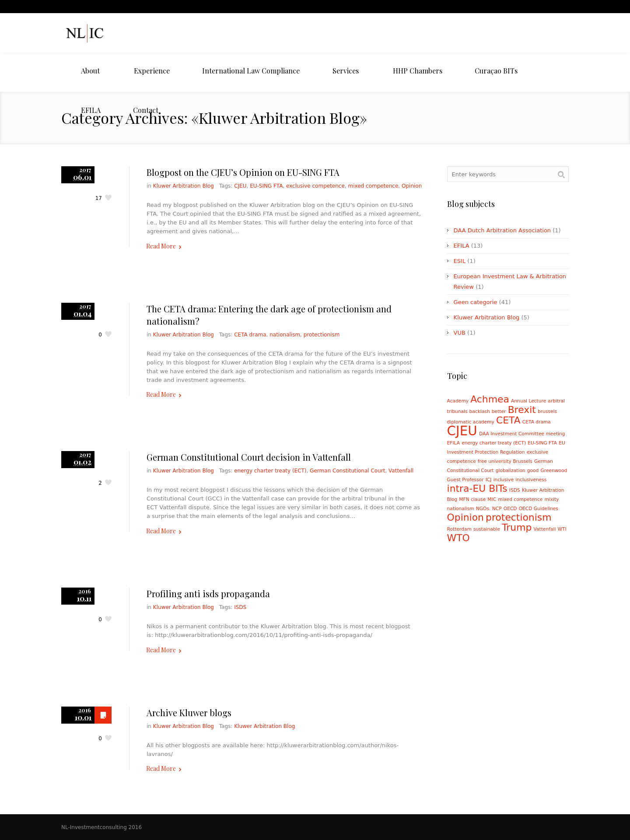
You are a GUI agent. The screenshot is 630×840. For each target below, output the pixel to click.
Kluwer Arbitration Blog (184, 186)
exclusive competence (315, 186)
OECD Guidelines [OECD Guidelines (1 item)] (539, 509)
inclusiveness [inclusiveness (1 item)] (531, 480)
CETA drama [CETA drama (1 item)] (537, 422)
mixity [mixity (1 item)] (551, 499)
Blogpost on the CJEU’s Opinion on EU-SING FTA (243, 172)
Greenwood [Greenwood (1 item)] (554, 471)
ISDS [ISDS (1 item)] (515, 490)
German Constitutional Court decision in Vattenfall (249, 457)
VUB (460, 333)
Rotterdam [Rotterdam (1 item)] (459, 529)
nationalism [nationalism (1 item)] (461, 509)
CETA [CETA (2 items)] (508, 420)
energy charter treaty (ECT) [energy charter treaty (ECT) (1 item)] (494, 443)
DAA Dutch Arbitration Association (502, 230)
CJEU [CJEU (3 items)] (462, 431)
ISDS (240, 607)
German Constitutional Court (347, 471)
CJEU (240, 186)
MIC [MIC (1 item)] (492, 499)
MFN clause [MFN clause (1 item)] (472, 499)
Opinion (412, 186)
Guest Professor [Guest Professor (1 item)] (465, 480)
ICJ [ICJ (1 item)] (489, 480)
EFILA (462, 246)
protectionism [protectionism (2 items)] (518, 517)
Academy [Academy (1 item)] (458, 401)
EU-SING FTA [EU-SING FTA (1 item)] (542, 443)
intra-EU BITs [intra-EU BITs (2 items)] (477, 488)
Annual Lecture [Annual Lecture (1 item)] (528, 401)
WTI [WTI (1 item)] (562, 529)
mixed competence (373, 186)
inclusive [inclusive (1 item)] (504, 480)
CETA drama (250, 335)
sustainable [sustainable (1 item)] (487, 529)
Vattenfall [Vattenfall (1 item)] (545, 529)
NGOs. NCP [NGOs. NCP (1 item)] (489, 509)
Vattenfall (401, 471)
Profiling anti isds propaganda (208, 593)
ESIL (460, 261)
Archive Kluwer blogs (189, 712)
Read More (161, 246)
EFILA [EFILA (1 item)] (453, 443)
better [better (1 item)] (499, 411)
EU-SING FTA (266, 186)
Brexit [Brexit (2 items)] (522, 410)
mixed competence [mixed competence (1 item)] (520, 499)
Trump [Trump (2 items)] (517, 527)
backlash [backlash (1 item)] (480, 411)
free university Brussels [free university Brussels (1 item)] (505, 461)
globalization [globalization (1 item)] (511, 471)
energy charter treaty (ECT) (270, 471)
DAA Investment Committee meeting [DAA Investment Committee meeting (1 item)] (522, 434)
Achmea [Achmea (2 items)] (490, 399)
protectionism (322, 335)
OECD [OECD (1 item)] (510, 509)
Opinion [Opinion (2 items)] (465, 517)
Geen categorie (476, 302)
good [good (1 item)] (533, 471)
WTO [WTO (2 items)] (458, 538)
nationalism (285, 335)
